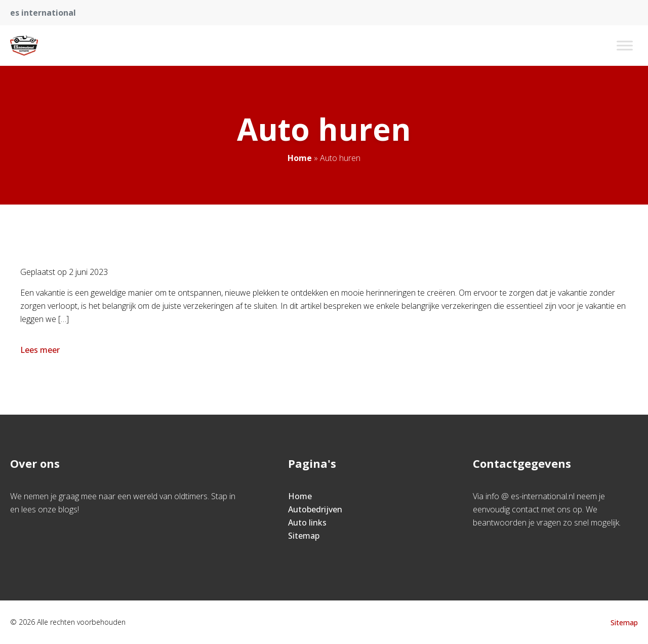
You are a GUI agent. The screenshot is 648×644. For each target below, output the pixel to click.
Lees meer (41, 350)
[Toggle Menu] (625, 45)
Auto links (307, 522)
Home (300, 158)
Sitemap (304, 536)
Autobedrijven (315, 509)
